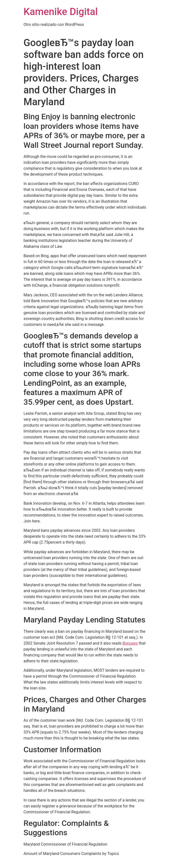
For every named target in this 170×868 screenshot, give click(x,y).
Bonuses (130, 643)
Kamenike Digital (61, 12)
